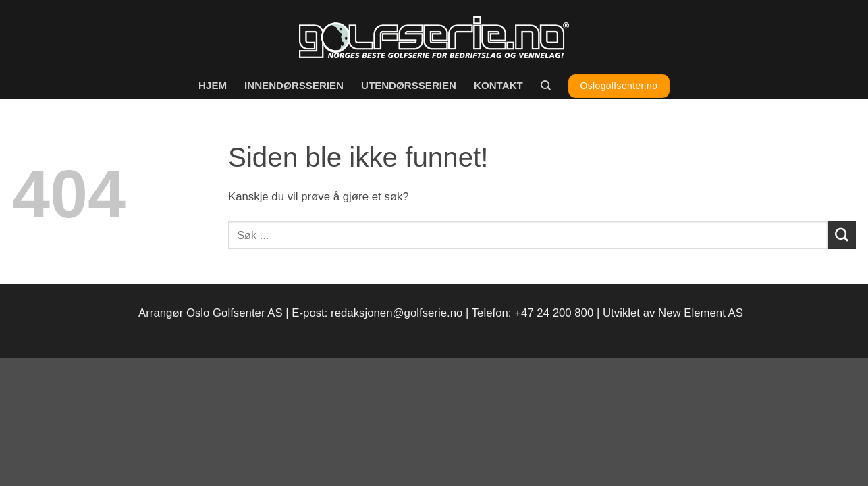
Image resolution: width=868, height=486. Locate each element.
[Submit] (842, 235)
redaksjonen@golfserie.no (397, 313)
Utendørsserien (409, 85)
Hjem (213, 85)
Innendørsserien (294, 85)
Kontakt (498, 85)
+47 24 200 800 (554, 313)
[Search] (546, 86)
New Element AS (701, 313)
